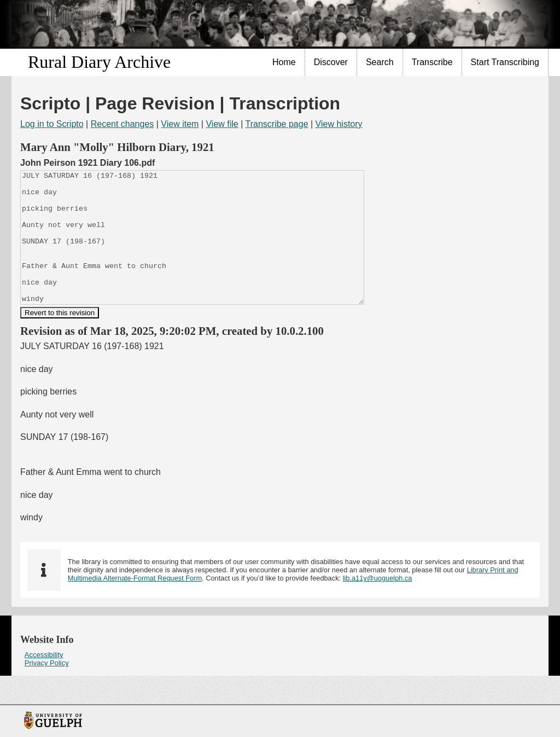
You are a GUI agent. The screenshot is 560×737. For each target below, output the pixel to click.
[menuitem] (284, 62)
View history (339, 124)
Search (380, 62)
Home (284, 62)
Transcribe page (277, 124)
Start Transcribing (505, 62)
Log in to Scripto (52, 124)
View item (180, 124)
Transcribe (432, 62)
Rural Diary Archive (99, 62)
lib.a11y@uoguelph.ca (378, 604)
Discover (331, 62)
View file (222, 124)
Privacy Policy (47, 689)
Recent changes (122, 124)
